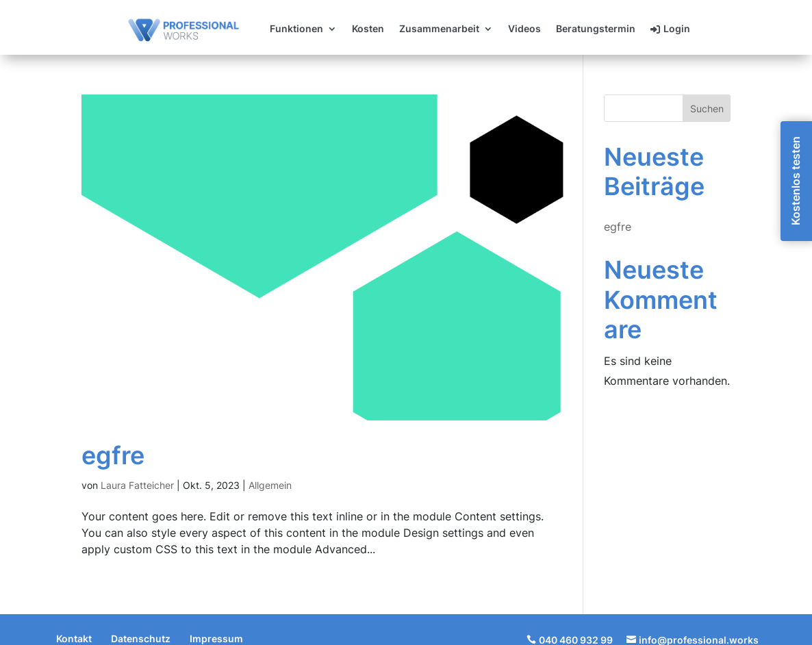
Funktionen (296, 29)
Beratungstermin (596, 29)
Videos (524, 29)
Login (677, 29)
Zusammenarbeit (439, 29)
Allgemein (270, 485)
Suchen (707, 109)
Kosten (368, 29)
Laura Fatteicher (137, 485)
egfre (113, 455)
